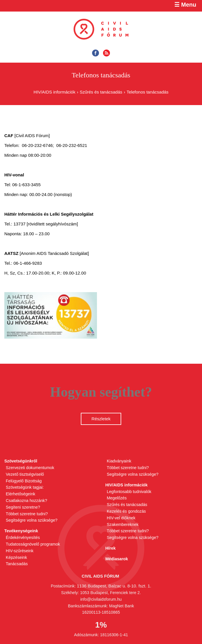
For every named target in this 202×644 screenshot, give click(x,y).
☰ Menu (185, 5)
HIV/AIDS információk (54, 92)
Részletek (101, 419)
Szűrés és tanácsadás (101, 92)
